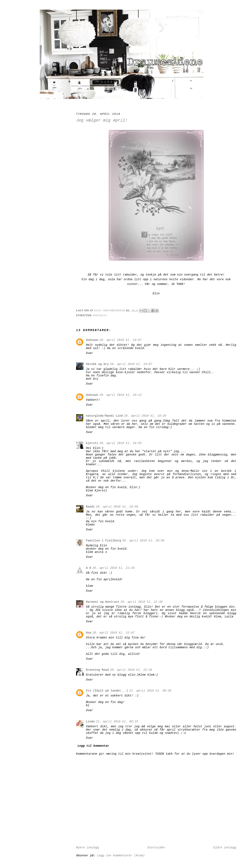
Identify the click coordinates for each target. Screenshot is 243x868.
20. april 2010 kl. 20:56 (143, 541)
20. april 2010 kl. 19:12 (120, 395)
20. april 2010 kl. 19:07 (120, 340)
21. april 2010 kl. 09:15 (117, 722)
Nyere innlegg (88, 848)
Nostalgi (100, 315)
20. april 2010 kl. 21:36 (142, 602)
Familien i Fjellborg (103, 541)
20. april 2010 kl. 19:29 (145, 416)
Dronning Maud (97, 670)
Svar (89, 353)
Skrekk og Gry (97, 364)
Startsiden (156, 848)
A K (89, 568)
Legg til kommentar (93, 746)
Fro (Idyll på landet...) (107, 691)
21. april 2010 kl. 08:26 (150, 691)
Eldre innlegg (225, 848)
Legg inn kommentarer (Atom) (121, 856)
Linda (90, 722)
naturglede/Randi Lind (104, 416)
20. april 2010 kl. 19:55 (120, 443)
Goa (89, 633)
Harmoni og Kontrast (103, 602)
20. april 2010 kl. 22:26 (131, 670)
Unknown (92, 340)
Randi (90, 507)
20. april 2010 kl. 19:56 (117, 507)
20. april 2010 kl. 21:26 (114, 568)
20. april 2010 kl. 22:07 (114, 633)
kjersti (92, 443)
